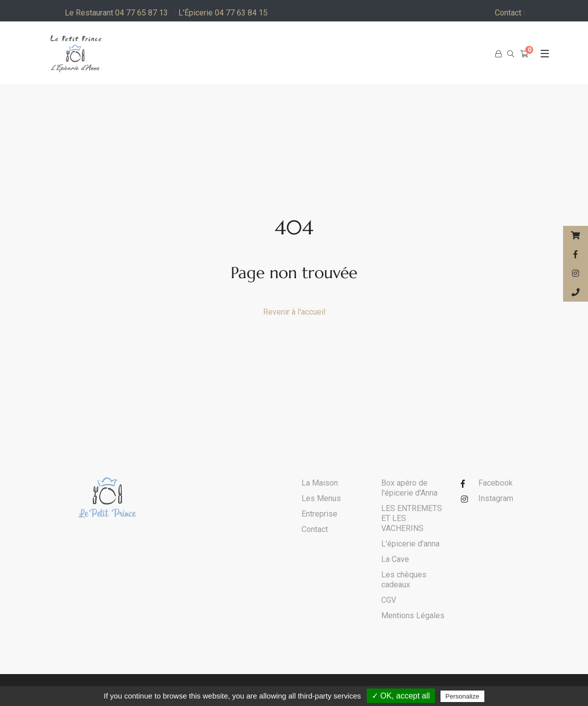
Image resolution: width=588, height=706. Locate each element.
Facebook (496, 483)
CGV (389, 600)
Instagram (496, 498)
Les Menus (321, 498)
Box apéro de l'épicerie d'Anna (409, 488)
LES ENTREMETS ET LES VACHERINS (412, 518)
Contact (510, 13)
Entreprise (319, 514)
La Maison (320, 483)
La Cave (395, 559)
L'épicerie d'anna (410, 544)
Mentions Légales (413, 616)
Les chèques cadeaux (404, 580)
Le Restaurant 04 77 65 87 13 (116, 13)
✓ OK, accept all (401, 696)
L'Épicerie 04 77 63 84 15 (223, 13)
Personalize (462, 696)
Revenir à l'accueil (294, 312)
